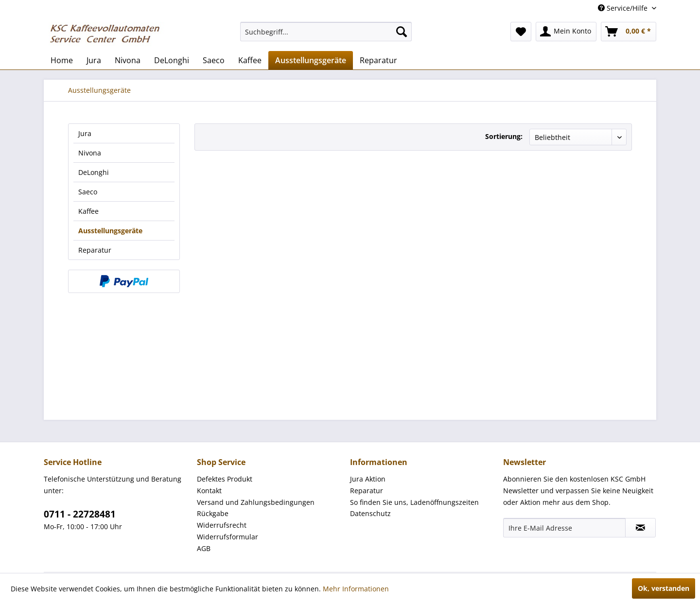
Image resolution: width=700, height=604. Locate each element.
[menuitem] (326, 32)
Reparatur (95, 250)
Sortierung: (504, 136)
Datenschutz (370, 513)
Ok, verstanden (664, 588)
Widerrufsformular (227, 537)
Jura (85, 133)
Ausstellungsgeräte (110, 231)
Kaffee (88, 211)
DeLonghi (94, 172)
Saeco (88, 192)
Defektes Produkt (225, 479)
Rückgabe (213, 513)
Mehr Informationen (356, 589)
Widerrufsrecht (222, 525)
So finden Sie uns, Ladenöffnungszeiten (414, 502)
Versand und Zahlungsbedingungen (256, 502)
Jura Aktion (368, 479)
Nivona (90, 153)
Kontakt (209, 491)
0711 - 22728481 (80, 514)
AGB (204, 548)
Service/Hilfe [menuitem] (624, 8)
